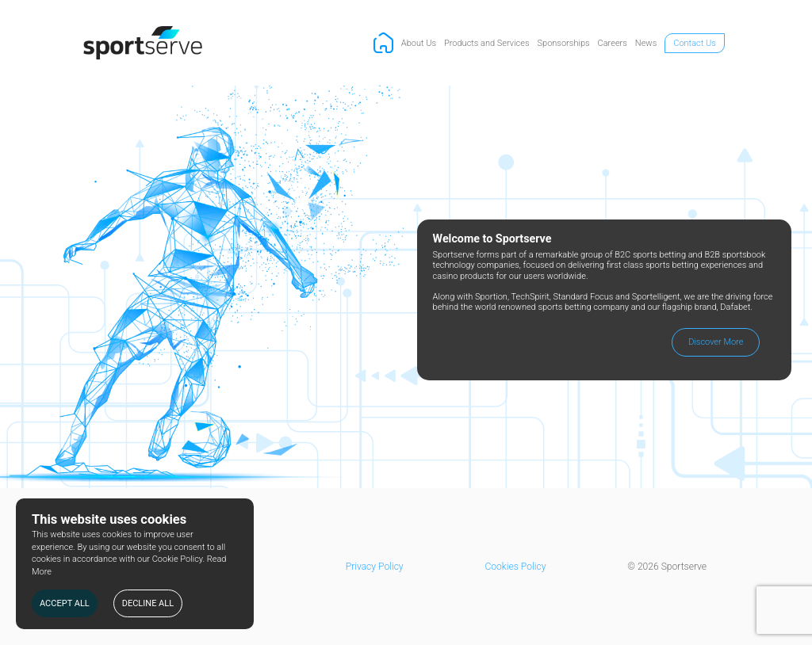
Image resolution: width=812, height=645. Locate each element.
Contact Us (694, 43)
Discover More (716, 342)
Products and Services (487, 43)
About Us (419, 43)
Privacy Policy (375, 567)
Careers (613, 43)
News (646, 43)
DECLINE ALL (148, 603)
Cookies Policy (515, 567)
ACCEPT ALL (65, 603)
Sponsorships (564, 43)
